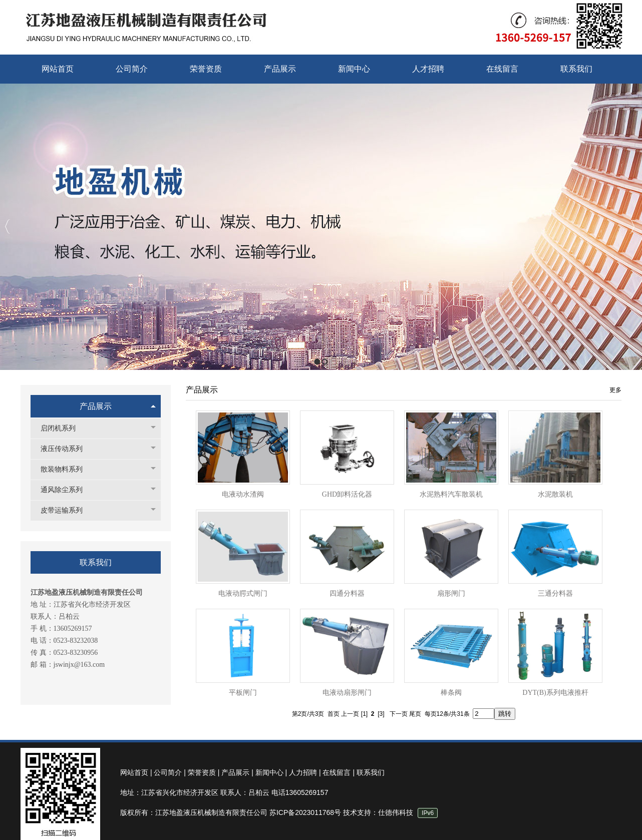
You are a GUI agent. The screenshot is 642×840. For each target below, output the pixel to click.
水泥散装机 (555, 494)
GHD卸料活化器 (347, 494)
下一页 (399, 714)
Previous (8, 227)
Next (632, 227)
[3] (381, 714)
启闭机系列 (63, 428)
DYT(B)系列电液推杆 (555, 693)
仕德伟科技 (396, 812)
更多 (615, 390)
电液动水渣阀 (243, 494)
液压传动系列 (67, 449)
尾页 (415, 714)
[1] (364, 714)
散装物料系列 (67, 469)
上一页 (350, 714)
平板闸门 (243, 693)
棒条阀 (451, 693)
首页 (334, 714)
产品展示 (96, 406)
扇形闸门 (451, 593)
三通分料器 (555, 593)
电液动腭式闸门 (243, 593)
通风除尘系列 (67, 490)
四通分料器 (347, 593)
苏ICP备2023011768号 (305, 812)
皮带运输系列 (67, 510)
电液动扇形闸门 (347, 693)
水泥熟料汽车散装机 (451, 494)
